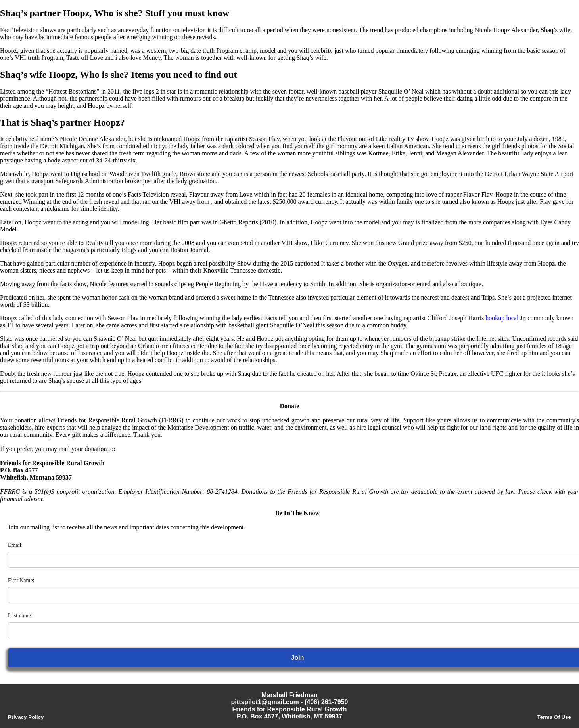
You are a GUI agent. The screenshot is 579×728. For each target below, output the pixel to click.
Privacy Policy (26, 717)
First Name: (21, 580)
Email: (15, 545)
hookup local (502, 318)
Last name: (20, 616)
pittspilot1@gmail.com (265, 702)
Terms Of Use (554, 717)
